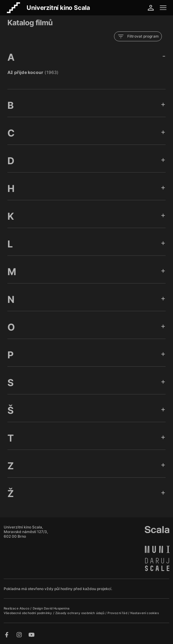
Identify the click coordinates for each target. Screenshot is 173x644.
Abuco (24, 608)
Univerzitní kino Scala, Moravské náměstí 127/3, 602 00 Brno (26, 532)
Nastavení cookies (144, 613)
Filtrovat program (138, 36)
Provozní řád (118, 613)
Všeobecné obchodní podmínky (28, 613)
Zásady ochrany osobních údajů (80, 613)
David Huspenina (57, 608)
